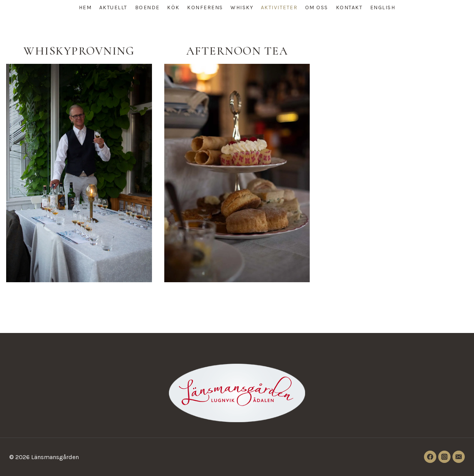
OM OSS (317, 7)
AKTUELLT (113, 7)
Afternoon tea (237, 51)
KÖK (173, 7)
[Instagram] (444, 457)
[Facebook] (430, 457)
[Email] (459, 457)
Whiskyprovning (79, 51)
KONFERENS (205, 7)
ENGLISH (383, 7)
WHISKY (242, 7)
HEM (85, 7)
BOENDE (147, 7)
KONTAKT (349, 7)
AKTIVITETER (279, 7)
